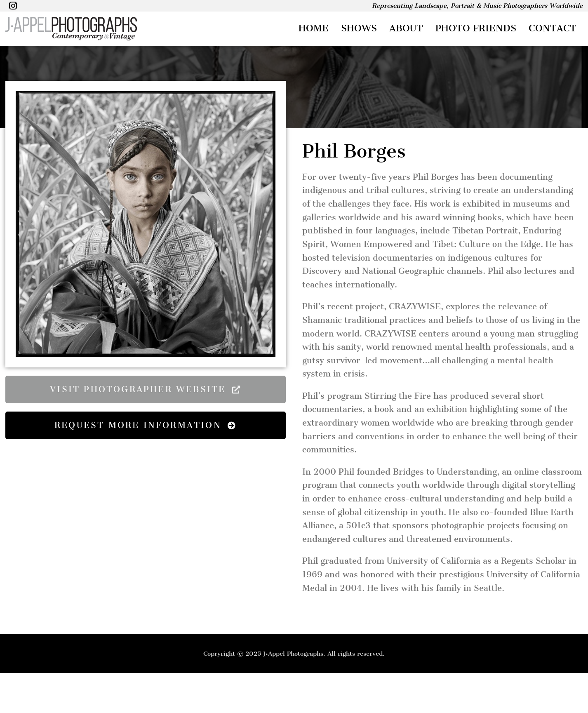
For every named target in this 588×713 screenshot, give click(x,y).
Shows (359, 28)
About (406, 28)
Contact (553, 28)
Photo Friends (476, 28)
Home (314, 28)
